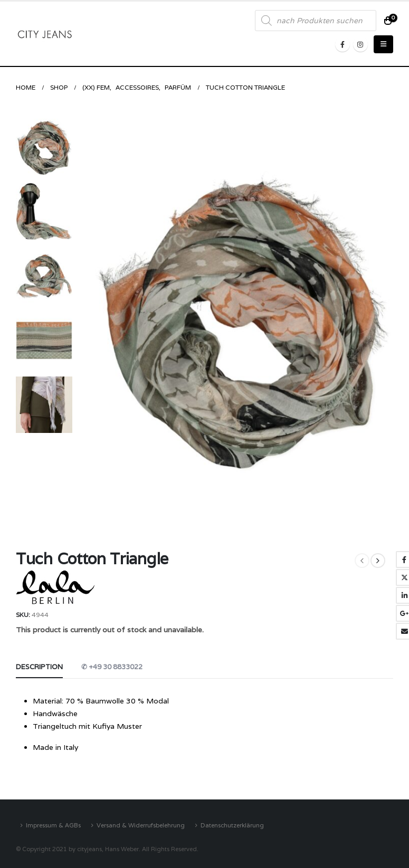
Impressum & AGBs (53, 825)
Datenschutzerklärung (232, 825)
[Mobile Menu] (383, 44)
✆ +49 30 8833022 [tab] (112, 667)
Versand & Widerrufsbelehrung (141, 825)
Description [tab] (39, 667)
